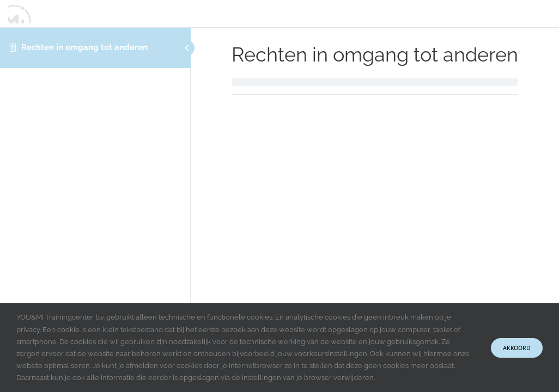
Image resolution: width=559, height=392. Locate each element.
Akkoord (517, 348)
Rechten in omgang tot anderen (84, 47)
